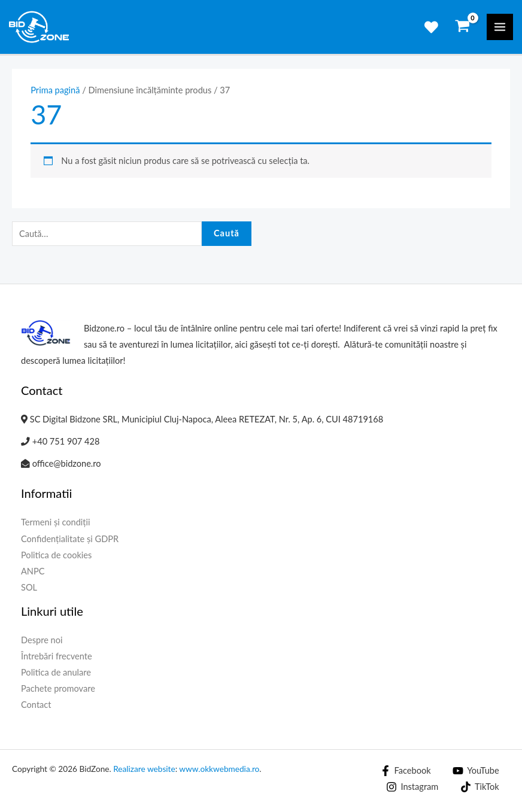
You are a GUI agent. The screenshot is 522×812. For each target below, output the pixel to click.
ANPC (33, 571)
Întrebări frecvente (57, 656)
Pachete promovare (58, 688)
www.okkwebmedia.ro (219, 769)
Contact (36, 705)
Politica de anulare (56, 672)
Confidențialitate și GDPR (70, 539)
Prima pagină (55, 90)
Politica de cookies (56, 555)
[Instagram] (413, 787)
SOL (29, 587)
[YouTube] (476, 771)
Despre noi (42, 640)
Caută (227, 233)
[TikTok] (479, 787)
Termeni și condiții (56, 522)
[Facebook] (406, 771)
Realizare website (144, 769)
